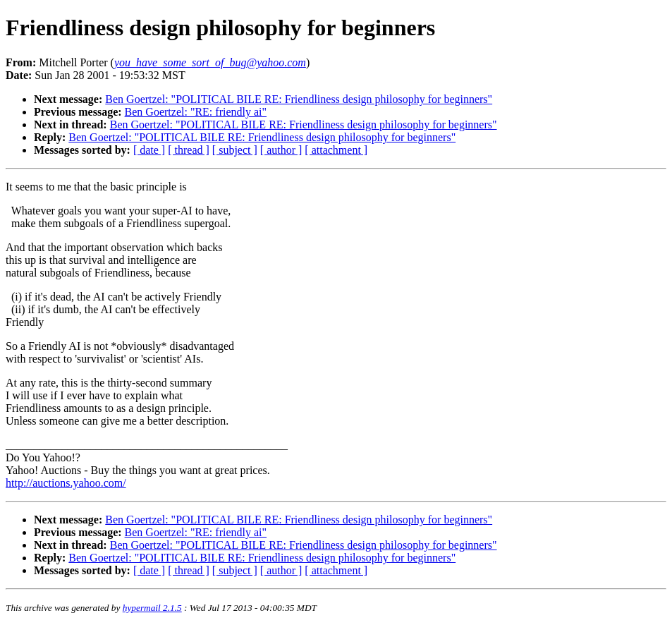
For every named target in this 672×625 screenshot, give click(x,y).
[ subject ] (235, 150)
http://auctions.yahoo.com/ (66, 483)
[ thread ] (189, 150)
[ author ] (281, 150)
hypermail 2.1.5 (152, 608)
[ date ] (149, 150)
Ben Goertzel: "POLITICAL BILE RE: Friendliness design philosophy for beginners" (299, 99)
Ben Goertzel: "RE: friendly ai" (196, 112)
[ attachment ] (336, 150)
